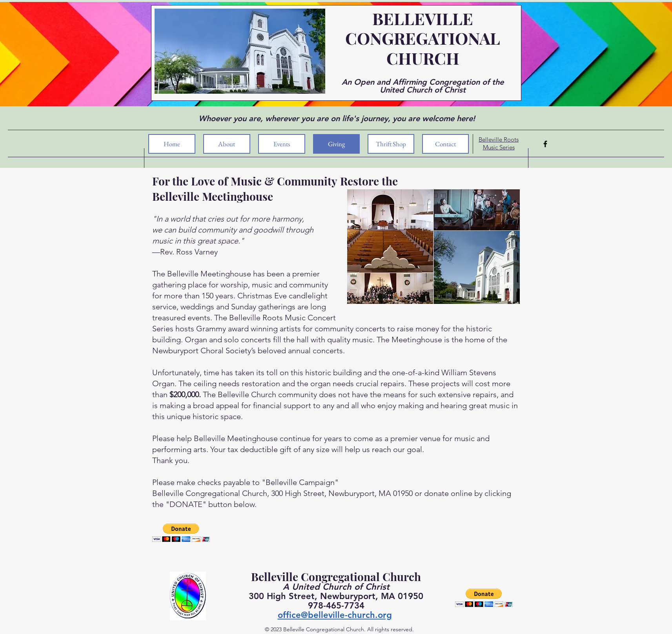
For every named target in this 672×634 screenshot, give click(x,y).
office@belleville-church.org (335, 615)
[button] (181, 533)
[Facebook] (545, 144)
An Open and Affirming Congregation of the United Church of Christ (423, 86)
